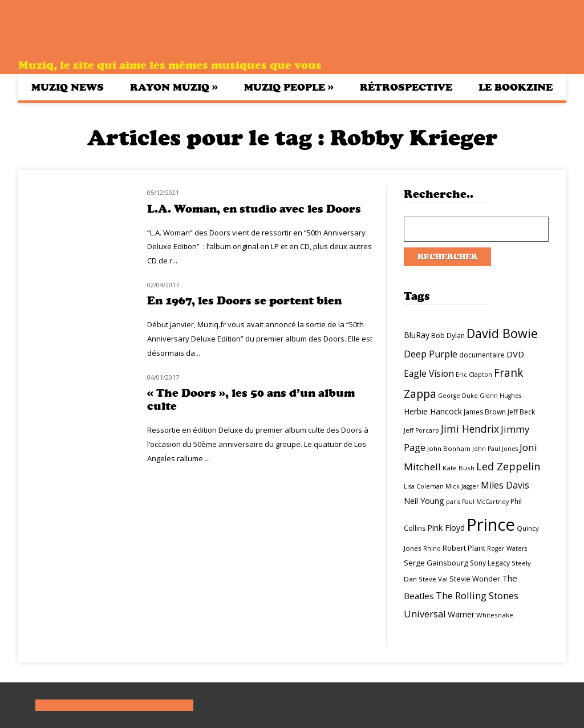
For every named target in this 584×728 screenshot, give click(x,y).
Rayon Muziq (174, 87)
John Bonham (449, 448)
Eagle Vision (429, 373)
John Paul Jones (495, 449)
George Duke (458, 396)
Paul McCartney (485, 502)
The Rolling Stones (477, 595)
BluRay (417, 335)
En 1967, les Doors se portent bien (244, 301)
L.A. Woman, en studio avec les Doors (254, 209)
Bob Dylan (448, 335)
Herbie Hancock (433, 411)
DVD (515, 354)
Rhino (432, 548)
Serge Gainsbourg (436, 563)
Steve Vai (433, 579)
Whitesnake (495, 615)
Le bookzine (516, 87)
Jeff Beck (521, 412)
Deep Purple (431, 354)
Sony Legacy (490, 563)
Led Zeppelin (508, 466)
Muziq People (289, 87)
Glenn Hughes (500, 396)
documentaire (482, 355)
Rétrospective (406, 87)
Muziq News (68, 87)
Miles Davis (505, 485)
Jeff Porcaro (421, 430)
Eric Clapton (474, 375)
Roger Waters (507, 548)
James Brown (485, 412)
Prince (491, 524)
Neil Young (424, 501)
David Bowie (502, 333)
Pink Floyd (446, 528)
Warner (461, 614)
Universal (425, 614)
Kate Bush (459, 468)
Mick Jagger (462, 486)
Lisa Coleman (424, 486)
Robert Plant (464, 548)
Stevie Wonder (475, 579)
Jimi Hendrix (470, 429)
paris (453, 502)
